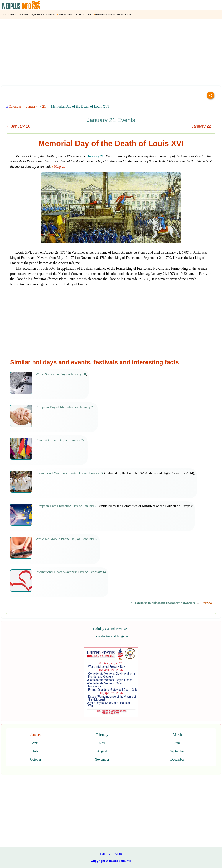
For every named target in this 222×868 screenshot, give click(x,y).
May (102, 743)
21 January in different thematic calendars (163, 603)
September (177, 751)
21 (44, 106)
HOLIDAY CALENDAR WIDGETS (113, 15)
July (36, 751)
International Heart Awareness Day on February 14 (71, 572)
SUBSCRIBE (65, 15)
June (177, 743)
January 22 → (204, 126)
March (177, 735)
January (32, 106)
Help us (59, 167)
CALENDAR (9, 15)
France (206, 603)
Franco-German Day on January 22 (60, 440)
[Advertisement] (111, 54)
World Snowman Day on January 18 (61, 374)
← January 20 (18, 126)
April (36, 743)
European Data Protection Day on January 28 (67, 506)
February (102, 735)
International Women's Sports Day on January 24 (69, 473)
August (102, 751)
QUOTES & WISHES (43, 15)
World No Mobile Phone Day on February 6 (66, 539)
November (102, 759)
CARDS (24, 15)
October (36, 759)
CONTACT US (83, 15)
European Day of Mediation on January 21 (65, 407)
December (177, 759)
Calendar (15, 106)
